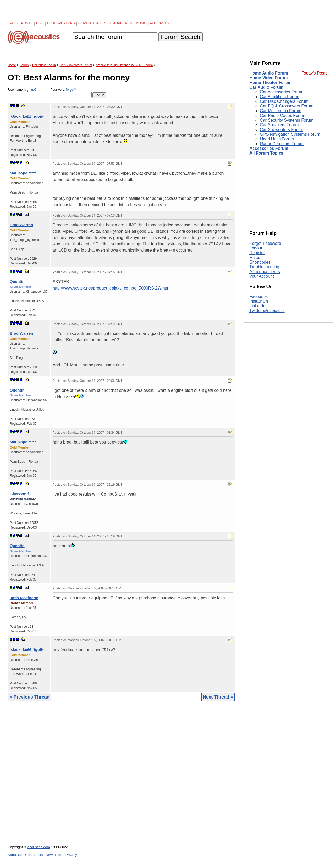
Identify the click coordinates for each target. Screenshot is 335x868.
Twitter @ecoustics (267, 311)
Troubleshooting (264, 267)
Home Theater (92, 23)
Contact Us (34, 855)
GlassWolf (19, 494)
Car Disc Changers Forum (284, 101)
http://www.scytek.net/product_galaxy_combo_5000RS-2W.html (111, 288)
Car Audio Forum (266, 87)
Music (141, 23)
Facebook (259, 296)
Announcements (265, 272)
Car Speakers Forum (279, 125)
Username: (29, 92)
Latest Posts (20, 23)
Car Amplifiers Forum (280, 97)
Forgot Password (265, 243)
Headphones (120, 23)
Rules (255, 257)
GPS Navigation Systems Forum (290, 134)
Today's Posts (315, 73)
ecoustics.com (39, 847)
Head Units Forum (277, 139)
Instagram (259, 301)
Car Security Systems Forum (287, 120)
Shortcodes (260, 262)
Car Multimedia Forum (281, 111)
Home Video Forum (269, 78)
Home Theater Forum (270, 83)
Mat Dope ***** (23, 173)
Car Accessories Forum (282, 92)
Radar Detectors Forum (282, 144)
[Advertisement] (121, 772)
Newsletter (54, 855)
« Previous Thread (30, 697)
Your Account (262, 276)
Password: (71, 92)
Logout (256, 248)
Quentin (17, 282)
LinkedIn (257, 306)
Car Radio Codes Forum (283, 115)
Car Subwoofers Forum (281, 130)
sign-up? (30, 90)
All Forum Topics (266, 153)
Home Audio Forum (269, 73)
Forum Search (180, 37)
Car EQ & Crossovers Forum (287, 106)
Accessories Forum (269, 148)
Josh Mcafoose (24, 598)
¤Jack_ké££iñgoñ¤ (27, 116)
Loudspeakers (61, 23)
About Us (15, 855)
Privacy (71, 855)
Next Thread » (218, 697)
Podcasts (159, 23)
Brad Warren (21, 225)
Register (257, 253)
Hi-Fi (40, 23)
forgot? (71, 90)
